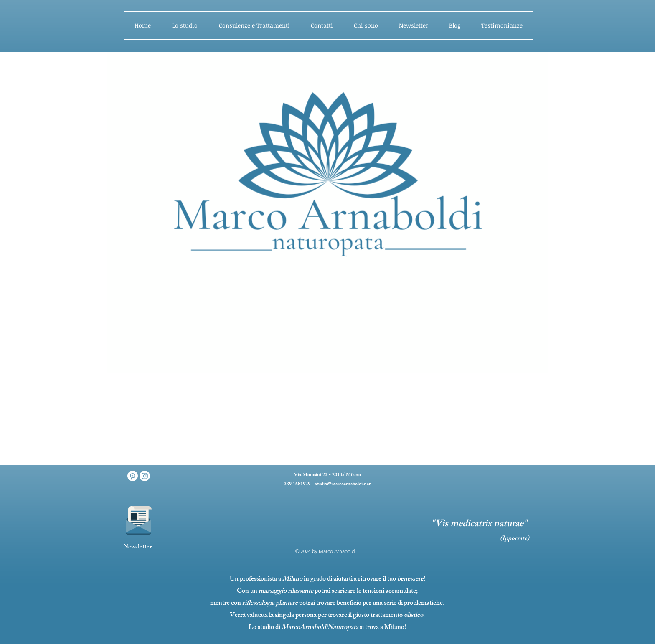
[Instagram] (145, 476)
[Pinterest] (133, 476)
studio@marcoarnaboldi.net (343, 484)
